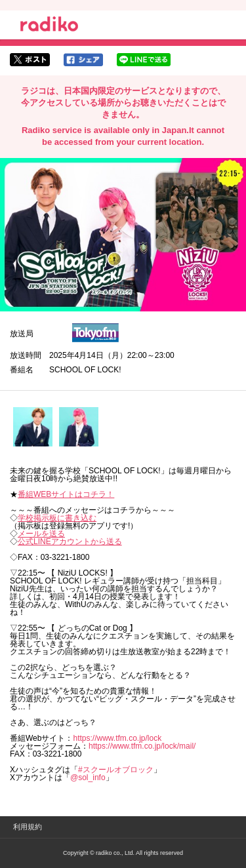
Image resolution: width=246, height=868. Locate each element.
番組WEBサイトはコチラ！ (66, 494)
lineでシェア (144, 60)
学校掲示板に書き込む (57, 518)
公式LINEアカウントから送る (70, 542)
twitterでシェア (30, 60)
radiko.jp (49, 26)
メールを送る (41, 534)
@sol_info (88, 778)
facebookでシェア (83, 60)
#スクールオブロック (116, 770)
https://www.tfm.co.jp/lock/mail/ (142, 746)
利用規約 (28, 827)
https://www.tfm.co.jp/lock (117, 738)
